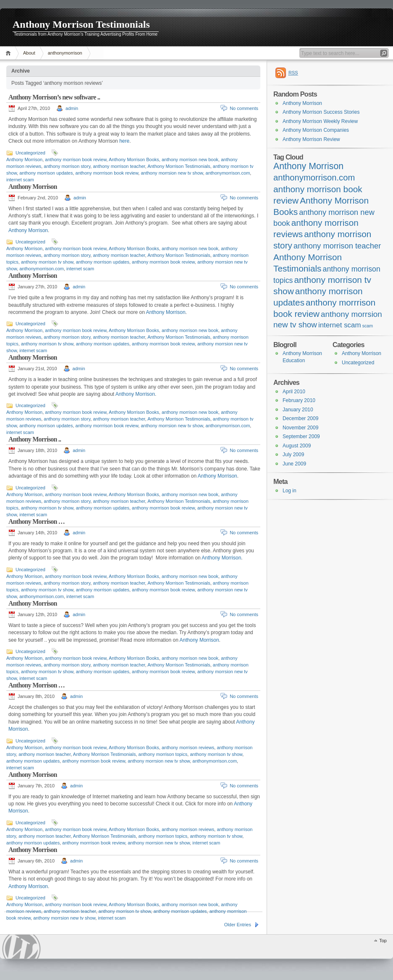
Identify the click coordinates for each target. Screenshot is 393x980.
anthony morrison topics (163, 754)
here (124, 141)
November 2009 (300, 428)
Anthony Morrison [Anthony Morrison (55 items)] (308, 166)
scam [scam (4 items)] (368, 326)
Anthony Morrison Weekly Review (320, 121)
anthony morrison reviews (188, 747)
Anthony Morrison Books (134, 159)
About (29, 53)
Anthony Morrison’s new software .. (54, 97)
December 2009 (300, 418)
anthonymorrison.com (228, 173)
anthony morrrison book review (107, 173)
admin (72, 108)
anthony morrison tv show (47, 262)
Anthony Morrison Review (311, 139)
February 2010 (299, 400)
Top (383, 941)
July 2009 (293, 455)
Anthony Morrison (24, 159)
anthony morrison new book (190, 159)
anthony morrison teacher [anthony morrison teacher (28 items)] (337, 246)
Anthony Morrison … (37, 521)
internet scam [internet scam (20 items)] (340, 325)
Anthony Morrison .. (35, 439)
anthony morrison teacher (119, 166)
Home (9, 53)
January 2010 (298, 410)
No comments (244, 108)
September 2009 (301, 436)
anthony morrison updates (46, 173)
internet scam (20, 180)
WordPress (21, 947)
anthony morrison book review (76, 159)
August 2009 (297, 446)
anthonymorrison (65, 53)
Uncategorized (30, 153)
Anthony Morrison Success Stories (321, 112)
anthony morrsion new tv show (172, 173)
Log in (290, 491)
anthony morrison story (67, 166)
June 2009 (294, 464)
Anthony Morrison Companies (316, 130)
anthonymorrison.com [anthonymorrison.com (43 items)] (314, 178)
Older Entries (238, 925)
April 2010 (294, 392)
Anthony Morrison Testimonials (81, 24)
